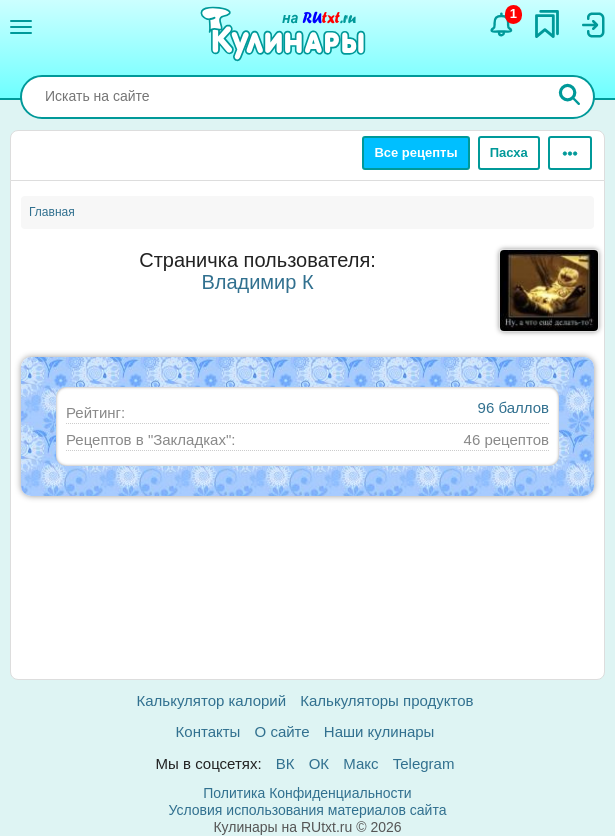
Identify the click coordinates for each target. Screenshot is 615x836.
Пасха (509, 152)
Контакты (208, 731)
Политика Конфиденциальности (307, 793)
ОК (319, 763)
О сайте (282, 731)
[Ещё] (570, 153)
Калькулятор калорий (212, 700)
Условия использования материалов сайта (308, 810)
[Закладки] (547, 24)
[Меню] (21, 27)
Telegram (424, 763)
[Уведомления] (502, 25)
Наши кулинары (379, 731)
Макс (360, 763)
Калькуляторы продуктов (386, 700)
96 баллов (513, 407)
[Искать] (570, 97)
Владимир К (257, 282)
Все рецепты (415, 152)
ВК (285, 763)
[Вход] (592, 25)
